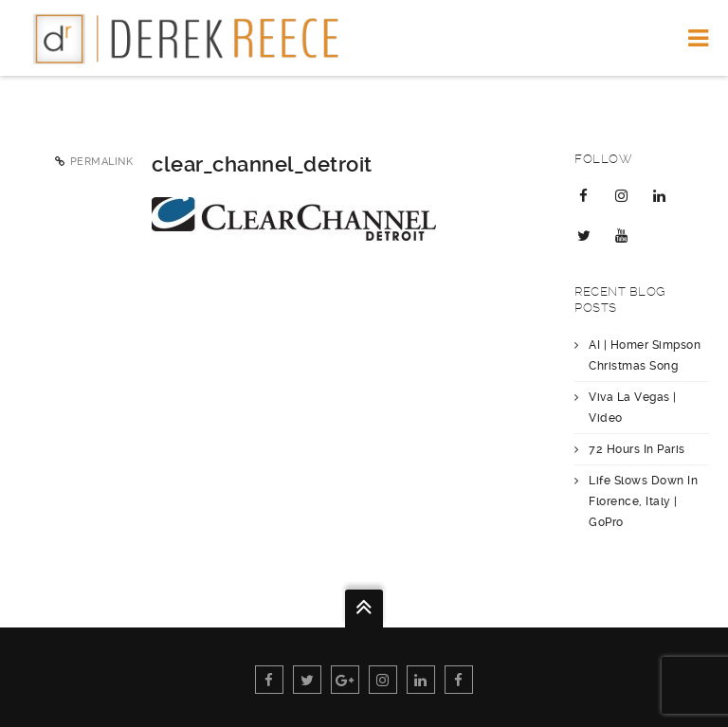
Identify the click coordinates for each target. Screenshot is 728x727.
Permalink (102, 162)
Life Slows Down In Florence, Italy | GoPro (643, 501)
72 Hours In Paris (637, 449)
